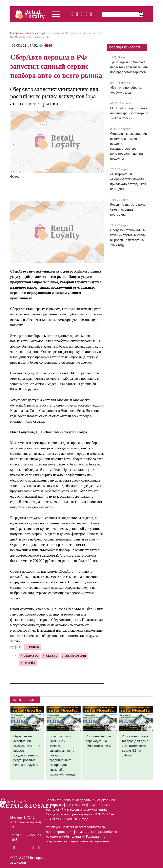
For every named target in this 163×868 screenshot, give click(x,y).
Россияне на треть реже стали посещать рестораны (128, 210)
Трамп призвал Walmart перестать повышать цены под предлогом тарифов (130, 67)
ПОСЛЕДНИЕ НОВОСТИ (125, 47)
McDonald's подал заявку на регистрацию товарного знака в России (130, 113)
